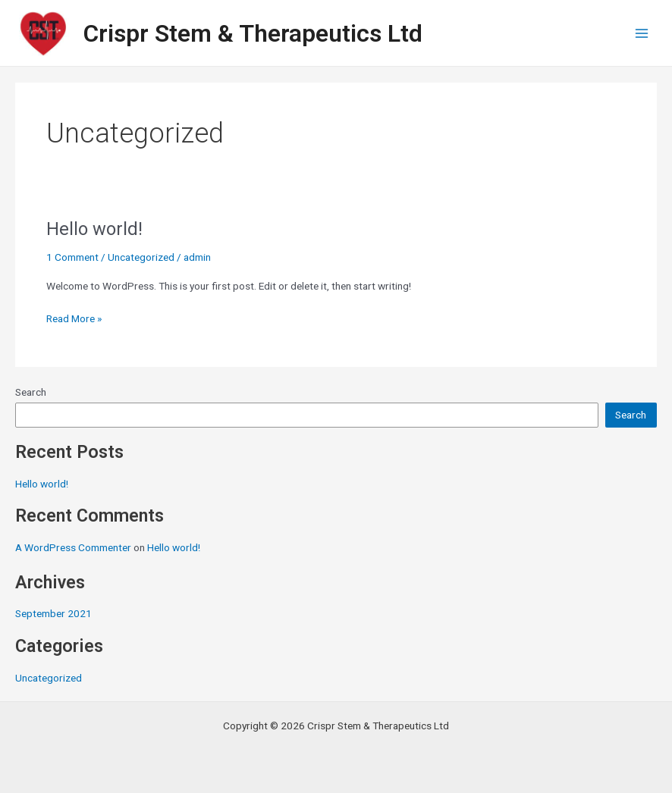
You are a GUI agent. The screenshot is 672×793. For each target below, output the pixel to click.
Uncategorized (49, 678)
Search (31, 392)
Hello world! (42, 484)
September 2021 (53, 613)
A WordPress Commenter (73, 547)
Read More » (74, 317)
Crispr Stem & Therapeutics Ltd (253, 33)
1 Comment (72, 257)
